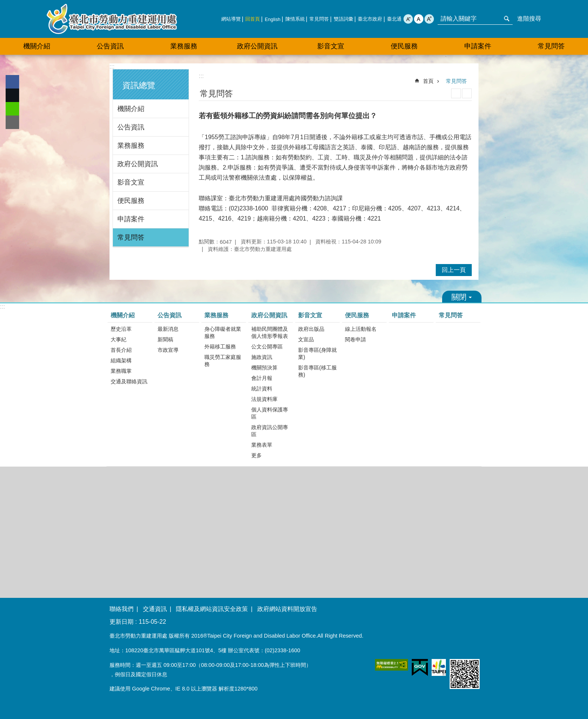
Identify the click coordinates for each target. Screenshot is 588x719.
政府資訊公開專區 (270, 431)
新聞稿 (165, 339)
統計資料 (262, 389)
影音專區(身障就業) (317, 353)
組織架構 (121, 360)
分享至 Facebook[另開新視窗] (12, 82)
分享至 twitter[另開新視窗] (12, 95)
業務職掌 (121, 371)
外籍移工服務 (220, 347)
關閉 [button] (462, 297)
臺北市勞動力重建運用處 (112, 19)
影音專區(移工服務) (317, 371)
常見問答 (319, 19)
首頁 (428, 81)
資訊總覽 (139, 85)
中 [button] (419, 19)
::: (112, 67)
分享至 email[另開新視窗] (12, 122)
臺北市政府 (370, 19)
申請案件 (478, 46)
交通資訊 (155, 609)
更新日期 (121, 622)
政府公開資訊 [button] (257, 46)
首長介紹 (121, 350)
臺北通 (394, 19)
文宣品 (306, 339)
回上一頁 (454, 270)
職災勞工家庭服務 (223, 361)
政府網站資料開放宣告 (287, 609)
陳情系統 (295, 19)
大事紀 (118, 339)
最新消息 (168, 329)
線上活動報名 (361, 329)
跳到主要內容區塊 (4, 4)
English (273, 19)
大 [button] (429, 19)
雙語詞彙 (343, 19)
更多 (256, 455)
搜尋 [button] (507, 19)
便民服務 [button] (404, 46)
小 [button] (408, 19)
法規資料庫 (264, 399)
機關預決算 (264, 368)
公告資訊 (131, 127)
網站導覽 (231, 19)
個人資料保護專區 (270, 413)
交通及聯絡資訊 (129, 381)
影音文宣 (131, 182)
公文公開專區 (267, 347)
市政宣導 (168, 350)
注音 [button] (467, 93)
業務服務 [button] (184, 46)
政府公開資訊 (138, 164)
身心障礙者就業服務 (223, 332)
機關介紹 (131, 109)
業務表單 (262, 445)
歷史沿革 (121, 329)
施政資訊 (262, 357)
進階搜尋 (529, 19)
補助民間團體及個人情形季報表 (270, 332)
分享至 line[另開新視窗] (12, 109)
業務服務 (131, 146)
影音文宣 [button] (331, 46)
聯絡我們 (121, 609)
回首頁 (253, 19)
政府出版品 (311, 329)
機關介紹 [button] (37, 46)
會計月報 (262, 378)
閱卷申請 (355, 339)
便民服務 (131, 201)
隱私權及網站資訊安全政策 (212, 609)
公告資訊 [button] (110, 46)
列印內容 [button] (456, 93)
